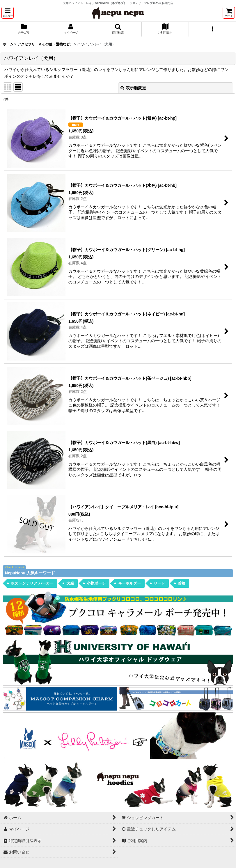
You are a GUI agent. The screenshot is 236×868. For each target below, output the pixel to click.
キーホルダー (129, 583)
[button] (8, 13)
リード (159, 583)
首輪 (182, 583)
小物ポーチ (96, 583)
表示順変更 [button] (133, 88)
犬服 (70, 583)
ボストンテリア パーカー (32, 583)
